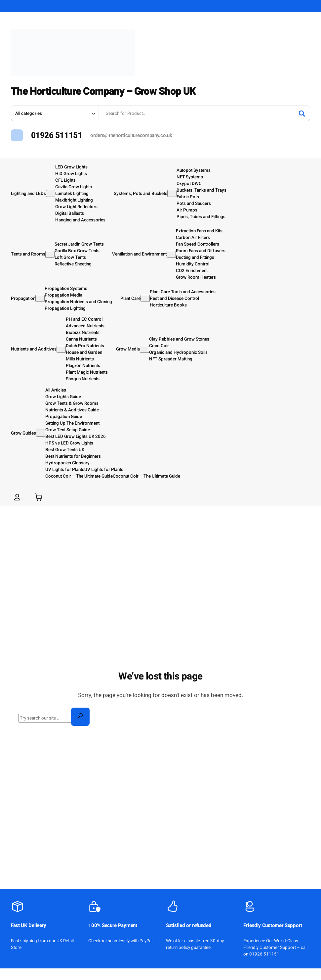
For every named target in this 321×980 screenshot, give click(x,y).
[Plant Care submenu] (145, 298)
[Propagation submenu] (40, 298)
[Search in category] (55, 113)
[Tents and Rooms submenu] (50, 254)
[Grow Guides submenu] (41, 433)
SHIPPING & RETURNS (66, 6)
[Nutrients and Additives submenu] (61, 349)
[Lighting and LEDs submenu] (51, 193)
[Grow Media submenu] (144, 349)
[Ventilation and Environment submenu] (171, 254)
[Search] (302, 114)
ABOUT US (28, 6)
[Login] (17, 497)
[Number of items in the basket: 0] (39, 497)
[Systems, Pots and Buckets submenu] (172, 193)
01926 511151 (57, 135)
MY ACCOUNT (106, 6)
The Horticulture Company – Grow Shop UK (116, 91)
